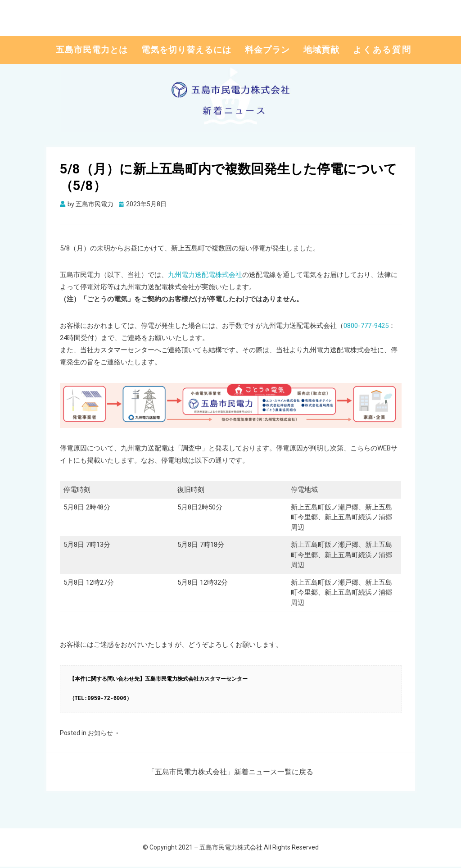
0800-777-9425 (366, 327)
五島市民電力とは (92, 50)
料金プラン (267, 50)
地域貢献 (321, 50)
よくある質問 (382, 50)
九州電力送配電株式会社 (205, 276)
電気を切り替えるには (186, 50)
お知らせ (100, 734)
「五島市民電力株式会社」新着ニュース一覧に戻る (230, 773)
